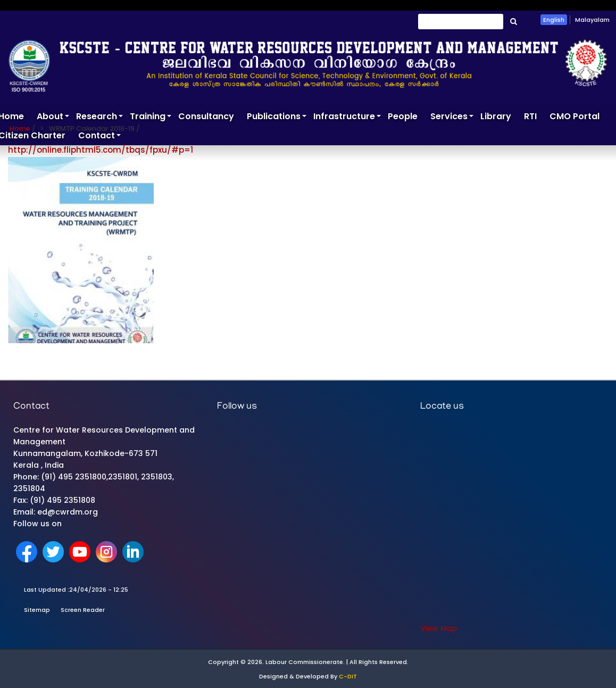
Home (20, 129)
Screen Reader (83, 610)
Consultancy (206, 116)
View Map (439, 628)
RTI (530, 116)
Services (452, 118)
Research (100, 118)
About (53, 118)
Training (151, 118)
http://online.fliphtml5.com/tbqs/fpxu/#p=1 (101, 150)
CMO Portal (575, 116)
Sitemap (37, 610)
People (403, 116)
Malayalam (592, 20)
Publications (277, 118)
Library (496, 116)
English (554, 20)
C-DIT (348, 676)
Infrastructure (347, 118)
